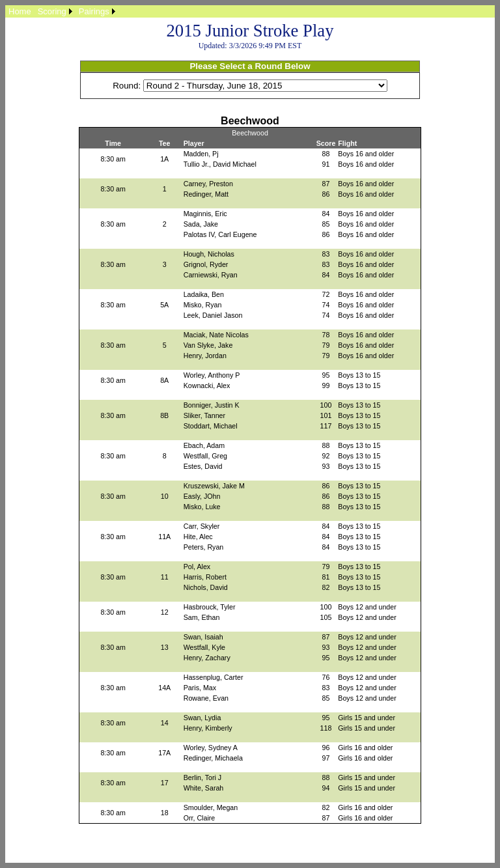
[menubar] (62, 11)
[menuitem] (20, 11)
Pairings (94, 11)
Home (20, 11)
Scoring (52, 11)
